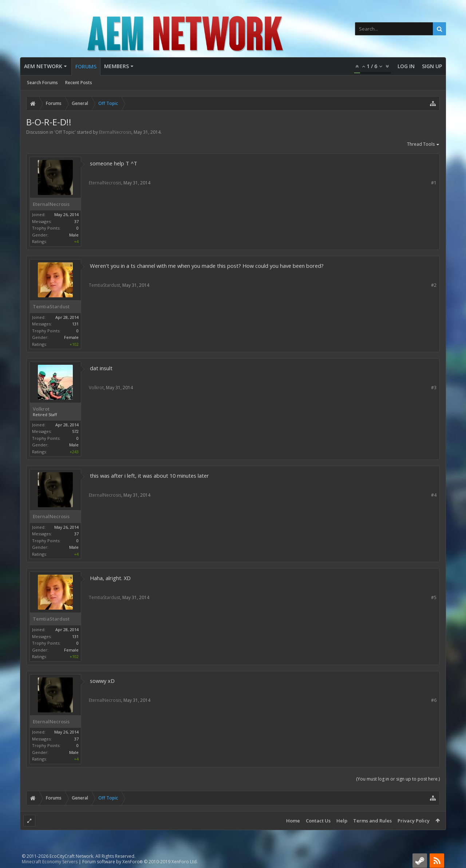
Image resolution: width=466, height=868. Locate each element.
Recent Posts (79, 83)
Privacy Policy (414, 821)
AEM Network (43, 66)
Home (293, 821)
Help (342, 821)
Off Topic (65, 132)
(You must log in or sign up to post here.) (398, 779)
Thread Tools (423, 145)
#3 (434, 388)
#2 (434, 285)
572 (75, 431)
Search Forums (42, 83)
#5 (434, 597)
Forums (86, 67)
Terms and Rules (372, 821)
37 (76, 221)
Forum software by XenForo (140, 862)
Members (116, 66)
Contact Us (318, 821)
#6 (434, 700)
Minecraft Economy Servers (50, 862)
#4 (434, 495)
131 (75, 324)
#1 (434, 183)
